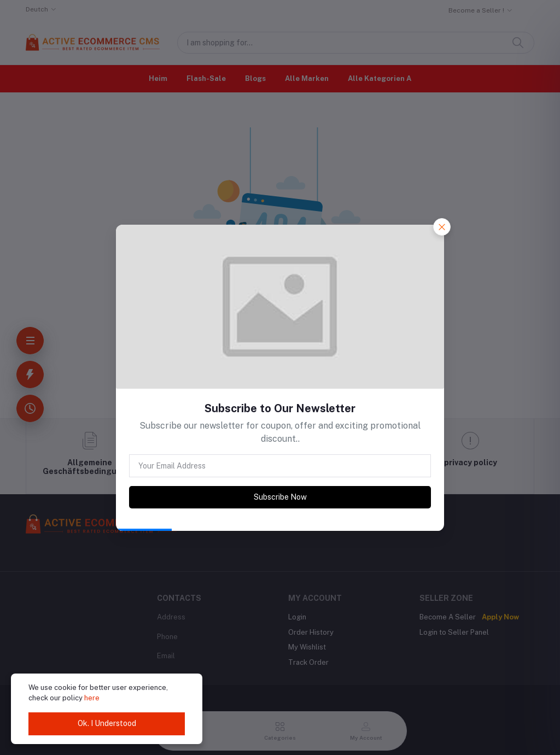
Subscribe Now (280, 497)
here (92, 698)
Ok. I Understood (107, 723)
